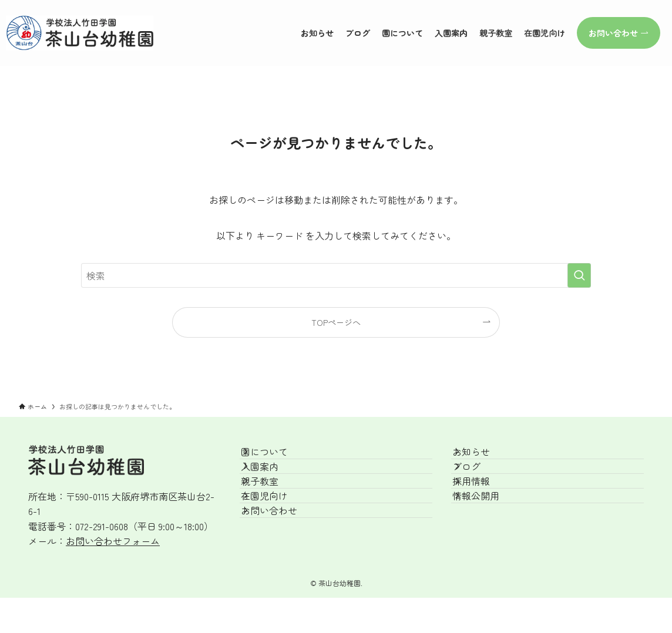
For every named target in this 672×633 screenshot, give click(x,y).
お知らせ (484, 459)
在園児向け (277, 542)
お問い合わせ (282, 570)
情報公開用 (489, 542)
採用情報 (484, 514)
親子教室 (273, 514)
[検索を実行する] (579, 275)
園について (277, 459)
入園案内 (273, 486)
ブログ (479, 486)
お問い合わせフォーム (113, 541)
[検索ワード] (336, 275)
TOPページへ (336, 322)
